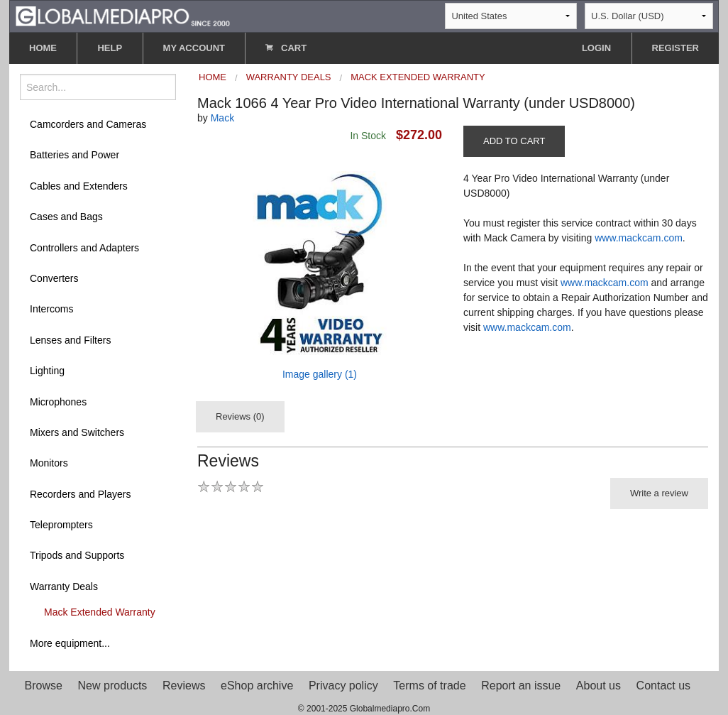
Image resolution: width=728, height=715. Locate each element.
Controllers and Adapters (84, 248)
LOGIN (596, 48)
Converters (54, 278)
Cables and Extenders (79, 186)
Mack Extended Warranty (100, 612)
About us (599, 686)
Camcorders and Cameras (88, 124)
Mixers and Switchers (77, 432)
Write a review (659, 493)
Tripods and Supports (77, 555)
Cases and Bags (66, 217)
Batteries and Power (75, 155)
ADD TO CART (514, 141)
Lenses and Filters (70, 340)
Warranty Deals (64, 586)
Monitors (49, 463)
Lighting (47, 371)
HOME (43, 48)
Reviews (184, 686)
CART (286, 48)
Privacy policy (343, 686)
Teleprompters (61, 525)
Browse (44, 686)
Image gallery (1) (320, 374)
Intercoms (51, 309)
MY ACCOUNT (194, 48)
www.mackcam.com (639, 238)
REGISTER (675, 48)
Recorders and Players (80, 494)
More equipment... (70, 643)
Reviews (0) (240, 416)
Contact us (663, 686)
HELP (110, 48)
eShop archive (257, 686)
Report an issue (521, 686)
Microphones (58, 402)
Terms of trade (429, 686)
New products (113, 686)
